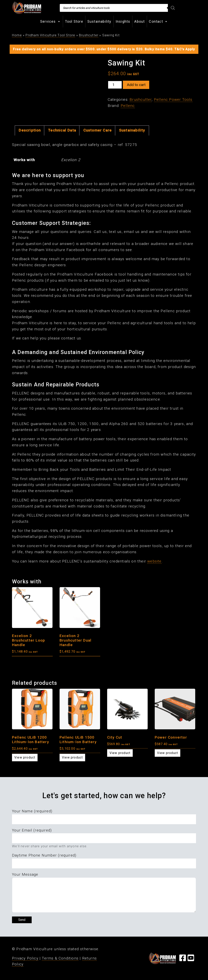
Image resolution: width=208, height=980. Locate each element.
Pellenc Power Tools (173, 99)
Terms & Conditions (60, 958)
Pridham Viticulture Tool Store (50, 35)
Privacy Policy (25, 958)
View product (25, 757)
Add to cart (136, 85)
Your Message (25, 874)
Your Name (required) (32, 811)
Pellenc (128, 106)
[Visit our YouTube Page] (191, 959)
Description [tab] (30, 130)
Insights (123, 21)
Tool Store (74, 21)
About (139, 21)
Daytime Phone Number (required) (44, 855)
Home (17, 35)
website (154, 561)
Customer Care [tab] (98, 130)
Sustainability (99, 21)
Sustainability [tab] (132, 130)
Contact (158, 21)
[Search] (173, 8)
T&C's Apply (185, 49)
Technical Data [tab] (62, 130)
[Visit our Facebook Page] (183, 959)
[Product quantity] (115, 85)
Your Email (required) (32, 830)
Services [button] (50, 21)
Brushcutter (89, 35)
